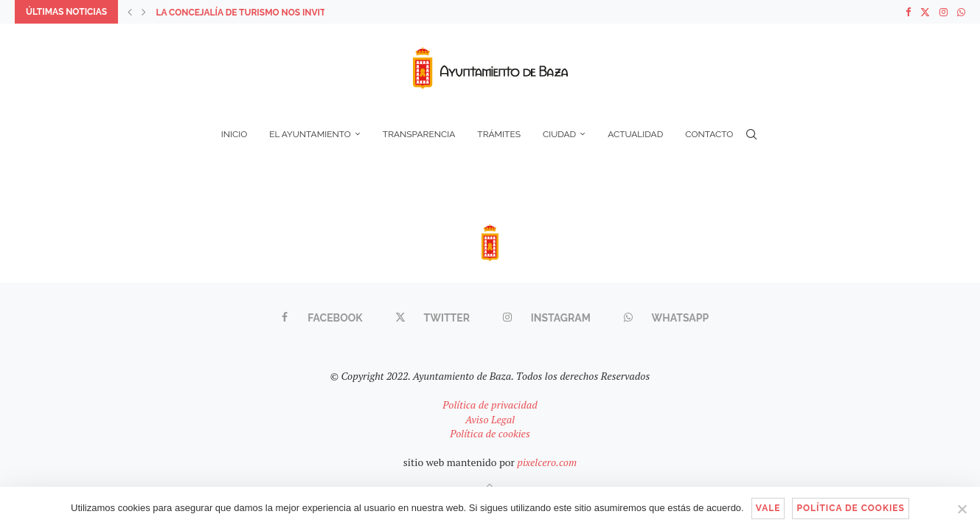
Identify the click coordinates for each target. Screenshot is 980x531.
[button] (130, 12)
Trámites (499, 134)
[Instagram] (943, 12)
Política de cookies (490, 433)
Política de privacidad (490, 405)
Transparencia (419, 134)
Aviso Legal (490, 419)
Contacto (709, 134)
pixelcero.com (547, 462)
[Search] (751, 134)
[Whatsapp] (961, 12)
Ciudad (559, 134)
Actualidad (635, 134)
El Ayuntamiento (310, 134)
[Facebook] (908, 12)
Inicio (234, 134)
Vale (768, 508)
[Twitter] (925, 12)
